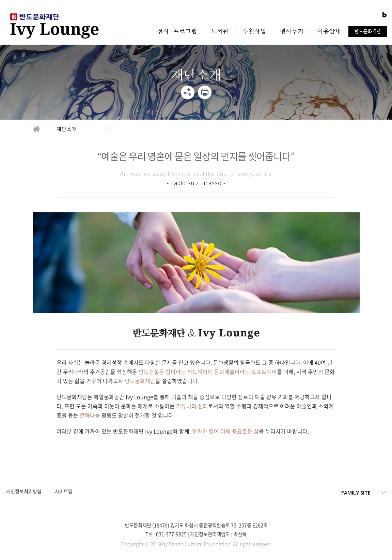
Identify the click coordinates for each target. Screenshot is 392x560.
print (205, 92)
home (36, 129)
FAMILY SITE (356, 493)
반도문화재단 (367, 31)
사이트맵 (64, 491)
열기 (80, 129)
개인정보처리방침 (24, 491)
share (188, 92)
